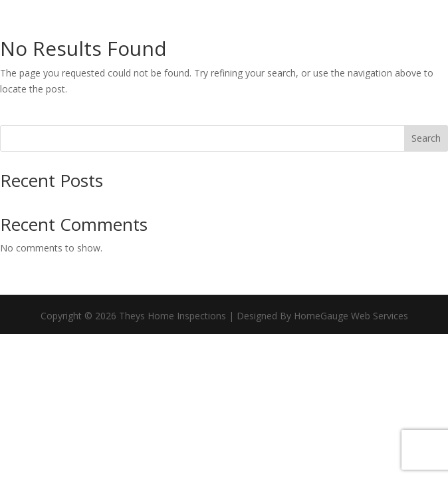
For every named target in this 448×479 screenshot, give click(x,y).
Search (426, 138)
